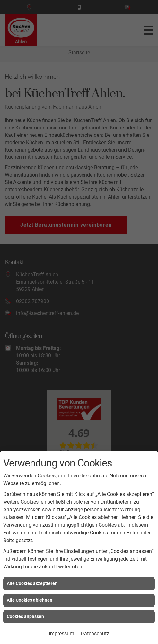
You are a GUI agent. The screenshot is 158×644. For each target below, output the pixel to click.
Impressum (61, 634)
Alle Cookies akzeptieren (32, 583)
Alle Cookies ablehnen (30, 600)
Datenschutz (95, 634)
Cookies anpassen (25, 616)
